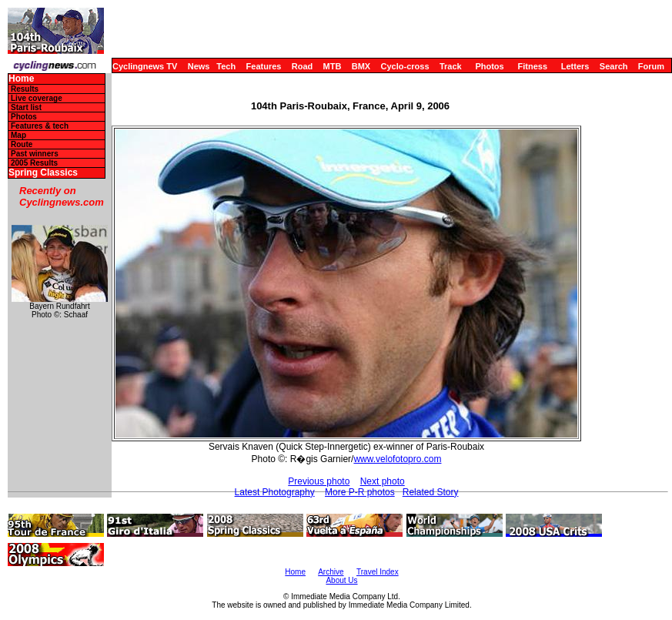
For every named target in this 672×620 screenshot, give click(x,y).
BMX (361, 66)
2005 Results (34, 163)
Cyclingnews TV (145, 66)
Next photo (383, 481)
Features (264, 66)
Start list (26, 107)
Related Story (431, 492)
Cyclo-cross (405, 66)
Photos (489, 66)
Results (25, 89)
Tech (226, 66)
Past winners (35, 154)
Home (21, 79)
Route (22, 144)
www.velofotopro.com (397, 459)
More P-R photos (360, 492)
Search (614, 66)
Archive (331, 572)
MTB (333, 66)
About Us (341, 580)
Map (18, 135)
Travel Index (378, 572)
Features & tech (40, 126)
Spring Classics (43, 173)
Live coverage (37, 98)
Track (451, 66)
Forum (651, 66)
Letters (575, 66)
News (199, 66)
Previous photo (319, 481)
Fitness (532, 66)
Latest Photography (275, 492)
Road (303, 66)
